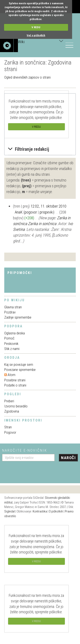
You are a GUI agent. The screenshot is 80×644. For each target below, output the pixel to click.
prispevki (47, 212)
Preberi (9, 401)
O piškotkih (56, 511)
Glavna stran (13, 307)
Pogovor (10, 432)
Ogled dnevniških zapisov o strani (27, 77)
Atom (12, 375)
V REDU (36, 27)
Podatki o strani (15, 385)
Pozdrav (10, 312)
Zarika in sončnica (42, 224)
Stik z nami (12, 349)
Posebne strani (15, 380)
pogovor (31, 212)
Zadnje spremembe (18, 317)
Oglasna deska (15, 333)
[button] (40, 149)
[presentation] (35, 471)
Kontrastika (40, 511)
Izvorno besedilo (16, 406)
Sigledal (9, 511)
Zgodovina (12, 411)
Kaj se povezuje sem (19, 364)
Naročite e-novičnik (25, 450)
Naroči (68, 458)
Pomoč (9, 338)
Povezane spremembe (20, 370)
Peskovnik (11, 344)
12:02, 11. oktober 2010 (48, 206)
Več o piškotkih (36, 35)
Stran (8, 427)
